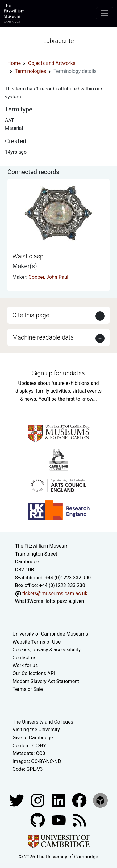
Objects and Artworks (52, 63)
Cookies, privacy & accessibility (47, 650)
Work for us (25, 665)
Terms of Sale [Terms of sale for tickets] (28, 689)
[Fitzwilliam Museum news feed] (79, 820)
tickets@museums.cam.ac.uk (55, 593)
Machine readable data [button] (43, 337)
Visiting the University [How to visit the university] (36, 730)
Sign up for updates (58, 373)
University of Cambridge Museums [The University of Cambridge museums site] (50, 634)
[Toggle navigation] (105, 13)
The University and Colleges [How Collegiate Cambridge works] (43, 722)
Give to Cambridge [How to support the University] (33, 738)
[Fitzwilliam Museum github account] (38, 820)
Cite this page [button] (31, 315)
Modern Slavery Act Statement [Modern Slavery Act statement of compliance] (46, 681)
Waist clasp (28, 256)
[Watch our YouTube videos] (59, 820)
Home (14, 63)
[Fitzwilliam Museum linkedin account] (80, 800)
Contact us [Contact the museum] (25, 658)
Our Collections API (34, 673)
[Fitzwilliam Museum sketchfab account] (100, 800)
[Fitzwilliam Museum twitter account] (17, 800)
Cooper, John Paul (48, 277)
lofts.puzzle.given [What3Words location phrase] (65, 601)
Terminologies (30, 71)
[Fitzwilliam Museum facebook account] (59, 800)
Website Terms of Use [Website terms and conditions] (37, 642)
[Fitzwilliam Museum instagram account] (38, 800)
